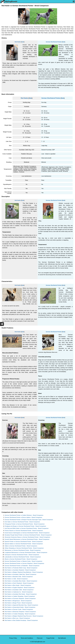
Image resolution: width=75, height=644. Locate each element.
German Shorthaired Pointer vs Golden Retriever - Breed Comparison (24, 515)
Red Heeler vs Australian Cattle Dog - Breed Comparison (20, 574)
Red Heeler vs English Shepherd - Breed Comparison (20, 588)
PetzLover (40, 638)
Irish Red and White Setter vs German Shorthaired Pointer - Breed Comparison (27, 528)
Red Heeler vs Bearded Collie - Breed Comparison (19, 577)
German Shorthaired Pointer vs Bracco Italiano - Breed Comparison (23, 517)
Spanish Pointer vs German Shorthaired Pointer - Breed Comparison (24, 542)
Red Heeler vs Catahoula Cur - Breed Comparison (19, 592)
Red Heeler (18, 42)
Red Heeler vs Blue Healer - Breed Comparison (18, 585)
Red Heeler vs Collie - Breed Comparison (16, 579)
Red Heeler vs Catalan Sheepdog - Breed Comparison (20, 596)
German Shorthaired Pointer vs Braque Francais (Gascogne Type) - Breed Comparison (29, 520)
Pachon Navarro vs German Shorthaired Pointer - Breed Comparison (24, 531)
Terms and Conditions (27, 638)
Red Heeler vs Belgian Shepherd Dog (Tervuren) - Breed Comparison (24, 616)
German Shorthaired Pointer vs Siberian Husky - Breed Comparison (23, 561)
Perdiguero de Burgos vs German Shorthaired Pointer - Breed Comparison (25, 526)
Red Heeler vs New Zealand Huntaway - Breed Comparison (21, 620)
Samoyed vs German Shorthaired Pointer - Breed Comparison (22, 555)
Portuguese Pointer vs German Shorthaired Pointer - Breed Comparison (25, 524)
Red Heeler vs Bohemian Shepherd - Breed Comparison (20, 612)
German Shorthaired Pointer (54, 42)
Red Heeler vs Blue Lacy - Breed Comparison (17, 618)
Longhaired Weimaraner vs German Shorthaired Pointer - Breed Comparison (26, 552)
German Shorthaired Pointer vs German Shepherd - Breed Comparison (24, 563)
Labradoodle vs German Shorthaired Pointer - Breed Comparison (23, 557)
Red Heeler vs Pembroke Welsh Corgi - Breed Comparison (21, 568)
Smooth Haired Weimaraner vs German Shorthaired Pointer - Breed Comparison (27, 539)
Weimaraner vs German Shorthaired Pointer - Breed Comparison (23, 550)
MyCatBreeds (62, 638)
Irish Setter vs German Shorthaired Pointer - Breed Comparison (22, 522)
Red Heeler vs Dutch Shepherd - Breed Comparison (19, 583)
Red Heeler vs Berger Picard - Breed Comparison (18, 603)
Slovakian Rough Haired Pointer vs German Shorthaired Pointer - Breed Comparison (28, 535)
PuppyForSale (50, 638)
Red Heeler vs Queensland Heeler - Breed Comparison (20, 607)
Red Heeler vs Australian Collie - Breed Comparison (19, 590)
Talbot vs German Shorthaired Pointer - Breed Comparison (21, 546)
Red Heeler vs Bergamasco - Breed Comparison (18, 601)
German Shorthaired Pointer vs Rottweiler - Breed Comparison (22, 566)
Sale (23, 42)
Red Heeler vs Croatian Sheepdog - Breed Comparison (20, 614)
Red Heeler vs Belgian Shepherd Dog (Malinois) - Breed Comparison (24, 572)
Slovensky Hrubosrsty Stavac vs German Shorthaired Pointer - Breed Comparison (27, 537)
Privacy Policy (13, 638)
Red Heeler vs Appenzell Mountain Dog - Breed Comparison (21, 605)
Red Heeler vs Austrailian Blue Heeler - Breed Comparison (21, 581)
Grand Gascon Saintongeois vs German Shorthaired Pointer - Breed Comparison (27, 533)
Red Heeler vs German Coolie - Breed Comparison (19, 609)
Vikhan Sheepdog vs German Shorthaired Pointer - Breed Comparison (24, 548)
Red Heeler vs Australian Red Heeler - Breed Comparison (21, 594)
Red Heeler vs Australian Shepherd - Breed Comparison (20, 570)
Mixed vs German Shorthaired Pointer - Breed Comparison (21, 559)
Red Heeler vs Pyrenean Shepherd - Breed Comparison (20, 599)
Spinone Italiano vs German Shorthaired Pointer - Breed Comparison (24, 544)
